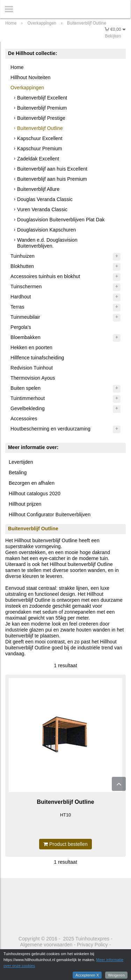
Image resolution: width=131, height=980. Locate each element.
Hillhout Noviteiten (31, 77)
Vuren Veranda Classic (42, 209)
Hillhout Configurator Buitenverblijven (50, 515)
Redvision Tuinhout (32, 368)
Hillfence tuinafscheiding (37, 358)
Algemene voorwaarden (46, 945)
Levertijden (21, 462)
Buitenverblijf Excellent (42, 98)
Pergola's (21, 327)
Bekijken (113, 36)
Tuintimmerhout (28, 398)
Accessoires (24, 419)
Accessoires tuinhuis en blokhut (45, 276)
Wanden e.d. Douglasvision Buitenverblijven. (47, 243)
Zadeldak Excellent (38, 159)
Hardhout (21, 297)
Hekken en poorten (31, 347)
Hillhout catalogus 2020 (35, 494)
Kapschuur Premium (40, 149)
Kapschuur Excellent (40, 138)
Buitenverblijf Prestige (41, 118)
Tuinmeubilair (25, 317)
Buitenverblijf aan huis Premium (52, 179)
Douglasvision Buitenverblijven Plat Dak (61, 220)
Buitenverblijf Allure (38, 189)
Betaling (18, 472)
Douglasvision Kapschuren (46, 230)
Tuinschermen (26, 287)
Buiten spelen (26, 388)
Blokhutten (22, 266)
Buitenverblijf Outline (40, 128)
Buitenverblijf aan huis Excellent (52, 169)
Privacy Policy (92, 945)
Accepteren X (87, 975)
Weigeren (116, 975)
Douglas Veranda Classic (45, 199)
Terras (17, 307)
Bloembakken (26, 337)
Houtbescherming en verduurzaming (50, 429)
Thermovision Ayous (33, 378)
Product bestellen (65, 844)
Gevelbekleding (28, 408)
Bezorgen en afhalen (32, 483)
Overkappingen (27, 88)
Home (17, 67)
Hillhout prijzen (25, 504)
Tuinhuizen (23, 256)
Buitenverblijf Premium (42, 108)
